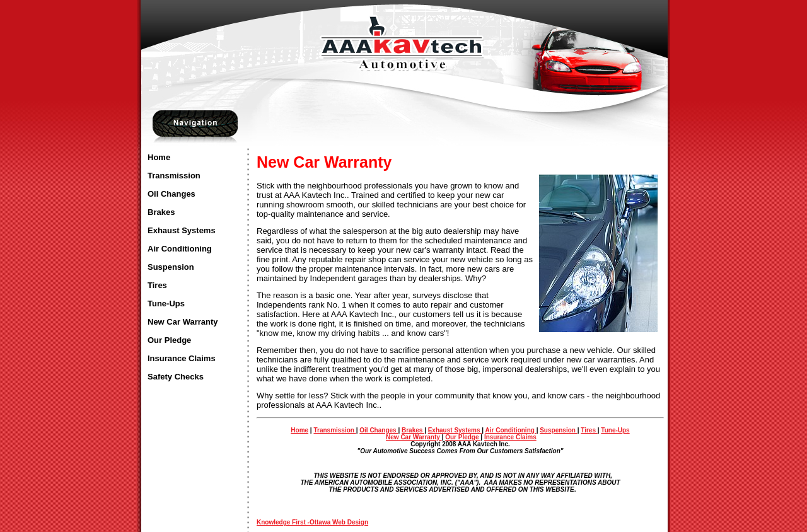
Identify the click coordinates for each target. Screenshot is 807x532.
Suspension (171, 267)
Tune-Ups (166, 304)
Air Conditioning (180, 249)
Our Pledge (169, 340)
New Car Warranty (183, 322)
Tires (157, 285)
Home (159, 157)
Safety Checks (176, 377)
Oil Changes (171, 194)
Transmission (174, 176)
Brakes (161, 212)
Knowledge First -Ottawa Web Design (312, 522)
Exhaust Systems (182, 230)
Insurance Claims (182, 358)
